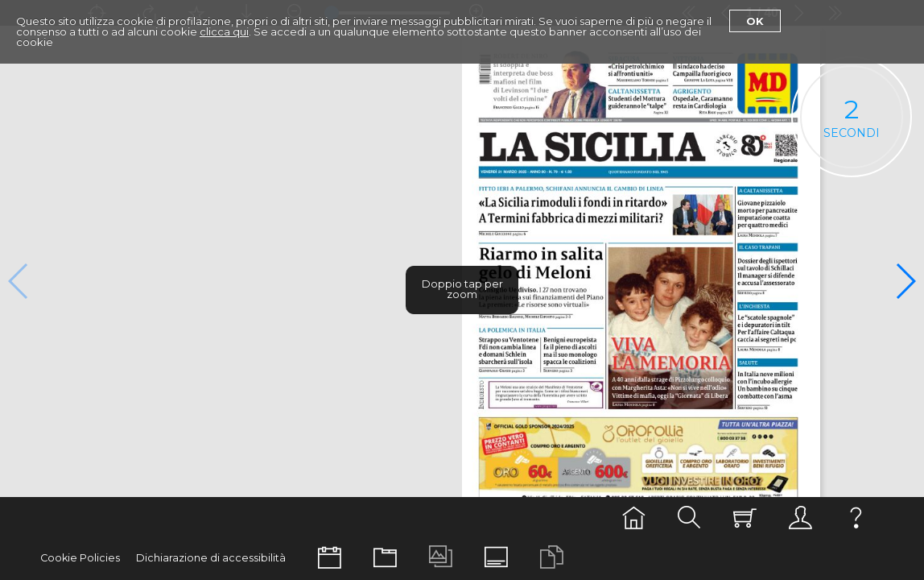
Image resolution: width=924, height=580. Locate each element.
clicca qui (224, 31)
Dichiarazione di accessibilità (211, 558)
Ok (755, 21)
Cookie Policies (80, 558)
